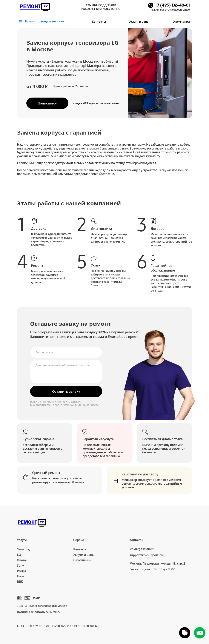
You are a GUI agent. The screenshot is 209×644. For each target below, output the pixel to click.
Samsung (23, 549)
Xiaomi (22, 560)
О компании (181, 21)
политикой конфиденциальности (77, 405)
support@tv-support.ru (146, 555)
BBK (20, 582)
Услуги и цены (139, 21)
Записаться (47, 103)
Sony (20, 566)
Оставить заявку (66, 391)
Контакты (99, 21)
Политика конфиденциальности (38, 612)
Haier (21, 576)
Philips (21, 571)
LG (19, 555)
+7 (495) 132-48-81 (142, 549)
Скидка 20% (95, 103)
